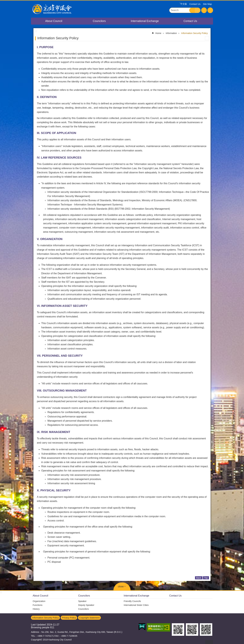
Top (206, 578)
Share (210, 10)
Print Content (207, 38)
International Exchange (145, 21)
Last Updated (38, 625)
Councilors (99, 21)
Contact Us (195, 4)
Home (158, 33)
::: (1, 592)
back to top (209, 642)
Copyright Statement (89, 618)
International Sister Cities (136, 605)
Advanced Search (198, 10)
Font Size (204, 10)
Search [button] (192, 10)
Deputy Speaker (86, 605)
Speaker (82, 601)
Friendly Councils (132, 601)
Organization (39, 601)
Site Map (207, 4)
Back (199, 578)
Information (171, 33)
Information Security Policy (195, 33)
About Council (54, 21)
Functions (38, 605)
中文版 (184, 4)
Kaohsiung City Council (58, 9)
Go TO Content (2, 2)
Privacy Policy (69, 618)
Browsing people (40, 627)
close (121, 586)
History (36, 609)
